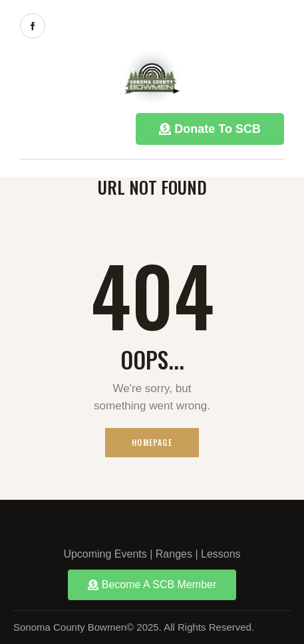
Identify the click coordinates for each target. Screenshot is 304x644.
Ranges (174, 554)
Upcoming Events (105, 554)
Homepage (152, 442)
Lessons (221, 554)
